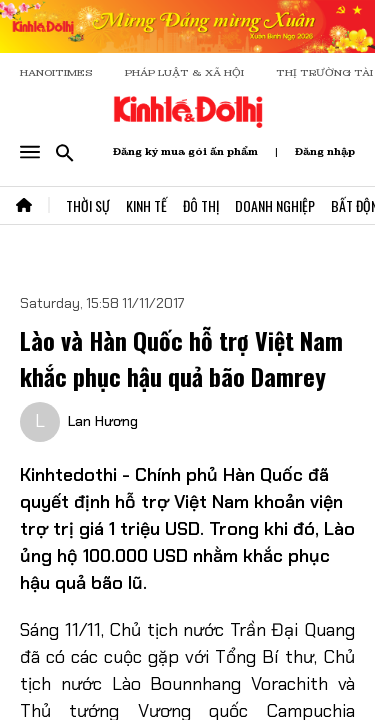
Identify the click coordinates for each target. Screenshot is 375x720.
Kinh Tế (146, 205)
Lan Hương (103, 421)
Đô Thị (201, 205)
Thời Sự (88, 205)
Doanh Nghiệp (275, 205)
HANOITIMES (56, 72)
